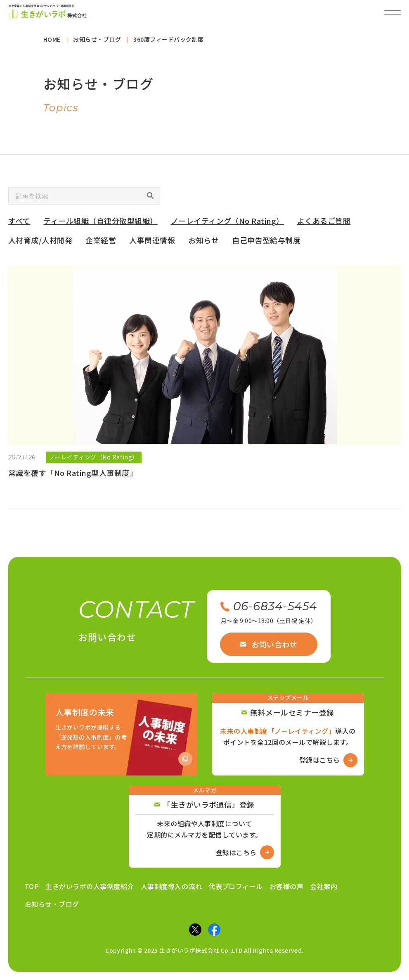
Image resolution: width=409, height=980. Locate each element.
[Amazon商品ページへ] (121, 734)
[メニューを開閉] (392, 12)
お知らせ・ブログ (52, 904)
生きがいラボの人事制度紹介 (90, 886)
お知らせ (203, 243)
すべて (19, 224)
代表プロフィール (236, 886)
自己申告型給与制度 (266, 243)
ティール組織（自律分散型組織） (100, 224)
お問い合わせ (268, 644)
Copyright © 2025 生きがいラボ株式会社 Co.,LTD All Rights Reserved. (204, 950)
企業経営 (101, 243)
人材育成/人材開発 (40, 243)
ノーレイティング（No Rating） (227, 224)
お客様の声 (286, 886)
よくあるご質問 (324, 224)
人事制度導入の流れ (171, 886)
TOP (32, 886)
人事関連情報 (152, 243)
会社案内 (324, 886)
